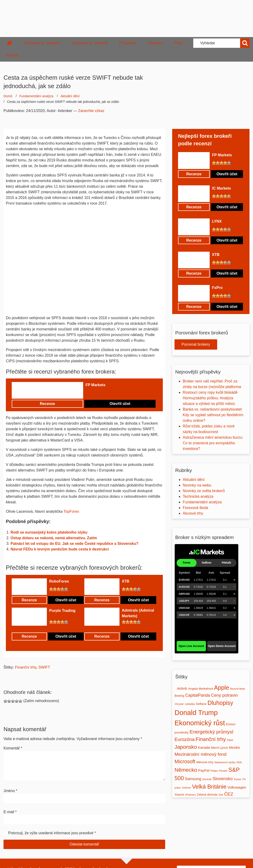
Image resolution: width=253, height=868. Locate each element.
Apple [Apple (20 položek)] (221, 688)
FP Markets (95, 385)
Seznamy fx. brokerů (89, 43)
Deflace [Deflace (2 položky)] (201, 704)
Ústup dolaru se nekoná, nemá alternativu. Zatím (54, 538)
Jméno (10, 791)
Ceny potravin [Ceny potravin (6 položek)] (224, 695)
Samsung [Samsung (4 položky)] (193, 779)
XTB (126, 581)
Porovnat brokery (196, 344)
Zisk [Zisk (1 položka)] (221, 795)
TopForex (71, 511)
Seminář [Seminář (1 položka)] (207, 779)
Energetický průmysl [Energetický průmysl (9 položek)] (211, 732)
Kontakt (12, 55)
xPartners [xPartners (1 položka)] (190, 795)
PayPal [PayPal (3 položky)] (204, 770)
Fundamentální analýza (36, 96)
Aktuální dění (70, 96)
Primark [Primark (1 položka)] (223, 771)
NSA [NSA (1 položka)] (239, 762)
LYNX (217, 221)
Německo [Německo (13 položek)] (186, 770)
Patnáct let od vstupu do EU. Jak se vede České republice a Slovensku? (74, 544)
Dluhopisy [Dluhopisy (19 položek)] (220, 703)
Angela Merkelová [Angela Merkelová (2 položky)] (201, 689)
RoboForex (59, 581)
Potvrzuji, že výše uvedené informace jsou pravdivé (51, 833)
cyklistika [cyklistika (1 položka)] (190, 704)
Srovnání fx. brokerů (42, 43)
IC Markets (221, 188)
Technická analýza (198, 496)
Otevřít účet (120, 404)
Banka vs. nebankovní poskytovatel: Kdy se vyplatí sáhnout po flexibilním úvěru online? (213, 415)
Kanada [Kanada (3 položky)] (204, 747)
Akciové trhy (193, 513)
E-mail (10, 812)
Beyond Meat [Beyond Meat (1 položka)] (237, 689)
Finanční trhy (26, 667)
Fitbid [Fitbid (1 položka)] (230, 740)
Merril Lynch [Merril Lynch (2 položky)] (220, 748)
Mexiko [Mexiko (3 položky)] (234, 747)
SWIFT (44, 667)
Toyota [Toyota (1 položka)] (237, 779)
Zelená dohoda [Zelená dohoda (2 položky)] (207, 795)
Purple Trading (62, 611)
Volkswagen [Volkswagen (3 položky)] (237, 787)
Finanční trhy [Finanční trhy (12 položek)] (211, 739)
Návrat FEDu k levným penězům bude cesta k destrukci (60, 549)
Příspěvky (128, 43)
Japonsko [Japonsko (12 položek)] (186, 747)
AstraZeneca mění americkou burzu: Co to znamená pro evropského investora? (213, 443)
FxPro (217, 288)
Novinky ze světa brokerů (204, 491)
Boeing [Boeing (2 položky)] (179, 696)
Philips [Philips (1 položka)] (214, 771)
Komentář (13, 748)
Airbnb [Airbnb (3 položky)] (182, 688)
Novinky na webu (197, 485)
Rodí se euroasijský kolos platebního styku (49, 532)
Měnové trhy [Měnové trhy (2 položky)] (205, 762)
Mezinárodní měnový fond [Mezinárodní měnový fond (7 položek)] (201, 754)
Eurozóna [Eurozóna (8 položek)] (185, 739)
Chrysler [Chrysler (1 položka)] (179, 704)
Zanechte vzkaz (91, 111)
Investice (155, 43)
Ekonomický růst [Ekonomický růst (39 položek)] (200, 723)
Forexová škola (195, 508)
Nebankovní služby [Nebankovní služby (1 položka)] (225, 762)
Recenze (47, 404)
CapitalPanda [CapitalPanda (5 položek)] (198, 695)
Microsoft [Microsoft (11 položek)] (185, 761)
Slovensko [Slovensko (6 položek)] (223, 779)
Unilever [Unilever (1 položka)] (186, 788)
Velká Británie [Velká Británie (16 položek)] (209, 787)
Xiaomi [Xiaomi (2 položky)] (179, 795)
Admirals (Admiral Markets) (138, 613)
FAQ (179, 43)
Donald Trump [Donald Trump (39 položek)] (196, 713)
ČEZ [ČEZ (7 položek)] (229, 794)
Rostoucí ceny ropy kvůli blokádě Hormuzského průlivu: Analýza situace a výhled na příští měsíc (210, 398)
